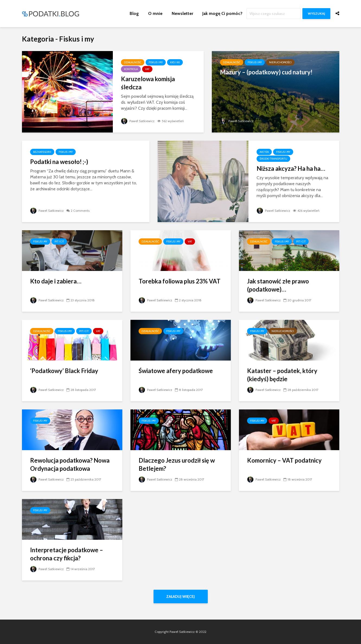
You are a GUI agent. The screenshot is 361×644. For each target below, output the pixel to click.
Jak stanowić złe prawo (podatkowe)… (278, 285)
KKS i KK (175, 62)
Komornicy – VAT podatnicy (284, 460)
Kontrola (131, 69)
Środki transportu (273, 159)
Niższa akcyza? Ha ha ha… (291, 168)
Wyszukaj (316, 13)
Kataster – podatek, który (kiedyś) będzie (282, 375)
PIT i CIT (59, 241)
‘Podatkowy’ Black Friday (64, 371)
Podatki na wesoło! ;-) (59, 162)
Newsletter (182, 13)
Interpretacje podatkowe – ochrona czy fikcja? (67, 554)
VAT (147, 69)
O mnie (155, 13)
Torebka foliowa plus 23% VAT (180, 281)
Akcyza (264, 152)
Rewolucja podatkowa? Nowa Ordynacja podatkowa (70, 464)
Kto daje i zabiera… (56, 281)
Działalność (133, 62)
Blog (134, 13)
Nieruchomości (280, 62)
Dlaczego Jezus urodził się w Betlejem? (177, 464)
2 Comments (80, 211)
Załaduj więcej (180, 596)
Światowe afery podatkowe (176, 371)
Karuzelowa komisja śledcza (148, 83)
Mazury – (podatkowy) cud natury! (266, 72)
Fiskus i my (156, 62)
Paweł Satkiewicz (138, 121)
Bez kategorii (42, 152)
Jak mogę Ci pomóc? (222, 13)
